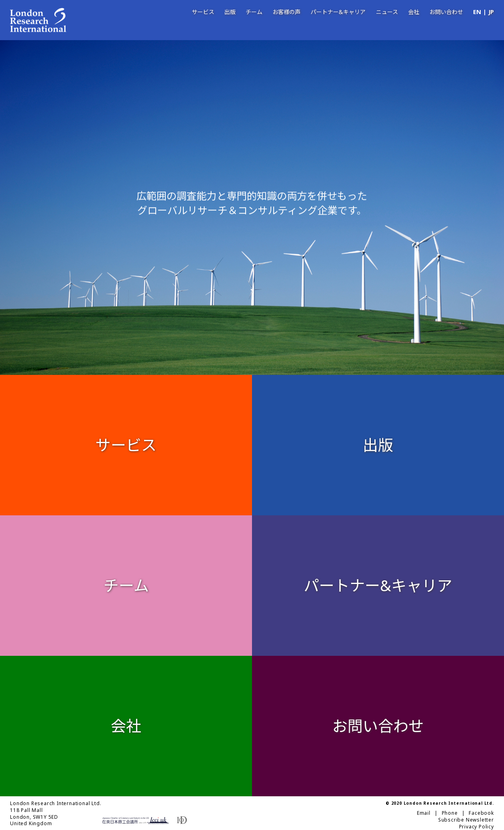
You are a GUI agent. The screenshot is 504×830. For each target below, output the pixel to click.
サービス (203, 12)
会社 (414, 12)
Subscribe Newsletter (466, 820)
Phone (450, 813)
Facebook (481, 813)
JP (491, 12)
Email (424, 813)
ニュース (387, 12)
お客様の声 (287, 12)
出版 (230, 12)
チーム (254, 12)
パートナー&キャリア (338, 12)
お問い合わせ (446, 12)
